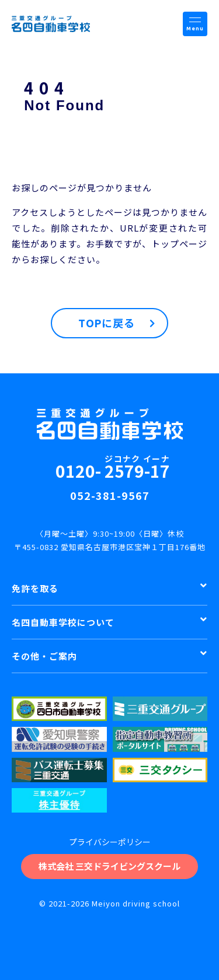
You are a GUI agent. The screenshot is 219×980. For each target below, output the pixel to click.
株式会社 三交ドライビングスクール (109, 866)
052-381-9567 (110, 495)
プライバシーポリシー (110, 842)
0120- (113, 467)
